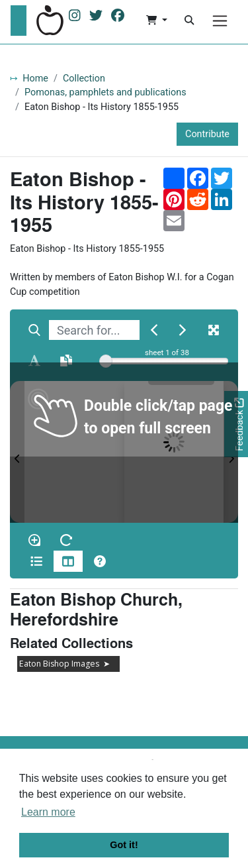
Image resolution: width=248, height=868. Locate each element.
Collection (84, 79)
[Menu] (220, 21)
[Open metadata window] (36, 561)
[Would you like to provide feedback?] (236, 424)
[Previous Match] (154, 330)
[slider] (106, 361)
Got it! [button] (124, 845)
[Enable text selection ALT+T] (34, 360)
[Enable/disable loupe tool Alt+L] (34, 540)
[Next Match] (183, 330)
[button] (156, 21)
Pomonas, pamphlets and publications (105, 92)
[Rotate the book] (66, 540)
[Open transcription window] (66, 360)
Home (35, 79)
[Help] (100, 561)
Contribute (207, 134)
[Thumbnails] (68, 561)
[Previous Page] (17, 452)
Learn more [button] (48, 812)
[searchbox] (94, 330)
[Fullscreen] (214, 330)
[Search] (189, 21)
